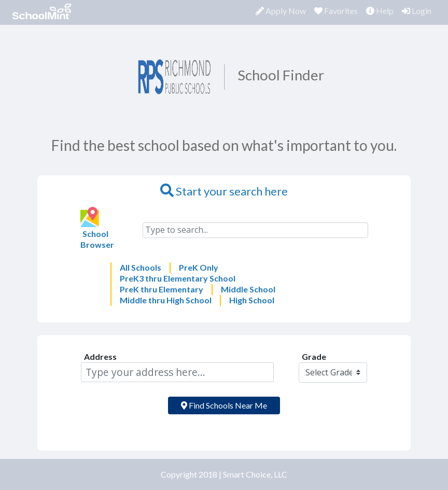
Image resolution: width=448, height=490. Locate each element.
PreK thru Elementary (162, 289)
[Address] (177, 372)
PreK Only (199, 267)
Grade (314, 356)
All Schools (141, 267)
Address (100, 356)
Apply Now (281, 11)
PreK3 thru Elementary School (178, 278)
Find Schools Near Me (224, 405)
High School (252, 300)
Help (380, 11)
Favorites (338, 10)
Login (417, 11)
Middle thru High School (166, 300)
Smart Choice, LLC (255, 474)
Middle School (248, 289)
